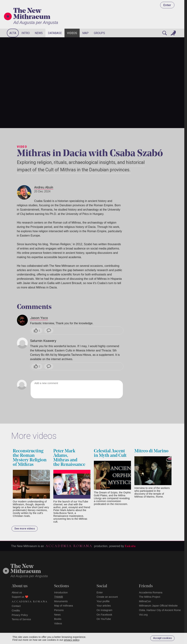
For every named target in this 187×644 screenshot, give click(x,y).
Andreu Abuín (44, 187)
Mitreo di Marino (151, 451)
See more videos (25, 529)
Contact (16, 606)
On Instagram (104, 610)
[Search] (165, 33)
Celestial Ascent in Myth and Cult (110, 453)
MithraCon (145, 601)
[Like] (37, 331)
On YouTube (104, 619)
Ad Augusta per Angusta (36, 23)
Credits (16, 610)
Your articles (104, 606)
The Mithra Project (150, 597)
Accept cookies (162, 638)
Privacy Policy (20, 615)
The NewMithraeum (26, 569)
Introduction (61, 592)
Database (55, 33)
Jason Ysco (39, 318)
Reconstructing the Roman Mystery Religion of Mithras (30, 458)
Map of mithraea (63, 606)
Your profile (103, 601)
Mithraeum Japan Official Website (158, 606)
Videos (72, 33)
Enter (167, 5)
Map (85, 33)
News (39, 33)
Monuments (61, 601)
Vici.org (143, 615)
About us (17, 592)
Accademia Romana (69, 546)
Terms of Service (21, 619)
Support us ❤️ (20, 597)
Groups (99, 33)
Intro (26, 33)
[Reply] (49, 331)
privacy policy (72, 640)
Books (58, 619)
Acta (13, 33)
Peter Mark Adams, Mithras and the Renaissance (69, 458)
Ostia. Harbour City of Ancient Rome (160, 610)
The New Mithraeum (32, 14)
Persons (59, 610)
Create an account (107, 597)
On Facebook (104, 615)
